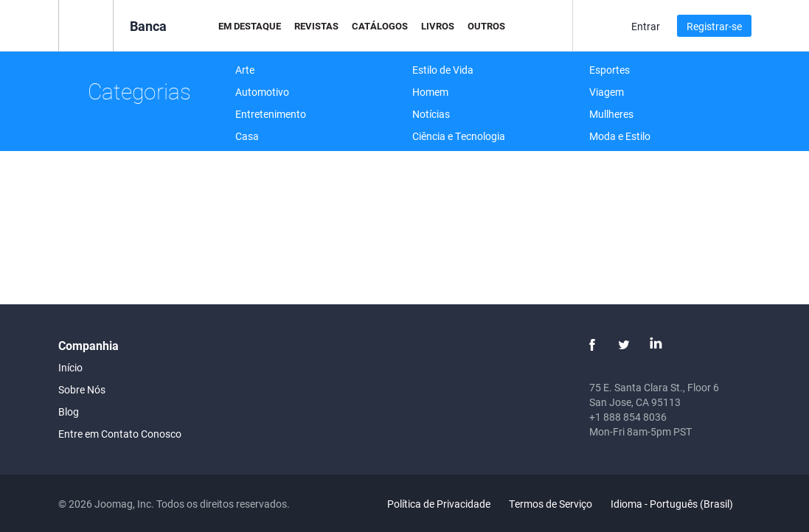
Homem (430, 92)
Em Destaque (250, 26)
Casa (247, 136)
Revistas (316, 26)
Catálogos (380, 26)
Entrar (646, 26)
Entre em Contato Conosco (120, 434)
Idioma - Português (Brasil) (680, 504)
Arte (245, 70)
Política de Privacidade (439, 504)
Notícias (431, 114)
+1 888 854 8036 (628, 417)
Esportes (610, 70)
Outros (486, 26)
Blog (69, 412)
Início (70, 367)
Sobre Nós (82, 389)
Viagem (607, 92)
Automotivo (262, 92)
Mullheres (611, 114)
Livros (438, 26)
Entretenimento (271, 114)
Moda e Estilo (620, 136)
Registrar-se (714, 26)
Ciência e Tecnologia (459, 136)
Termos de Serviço (551, 504)
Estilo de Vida (443, 70)
